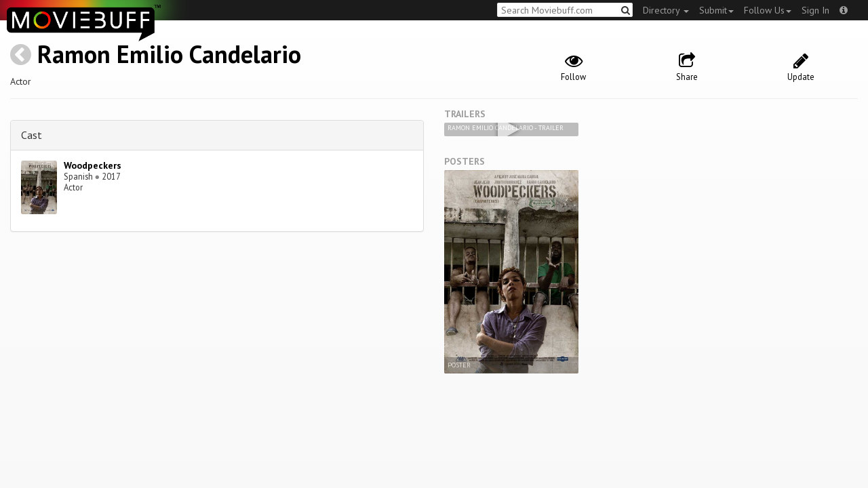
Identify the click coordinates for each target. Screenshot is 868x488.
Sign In (815, 10)
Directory (666, 10)
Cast (32, 135)
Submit (716, 10)
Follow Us (768, 10)
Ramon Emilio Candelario (169, 54)
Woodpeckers (93, 165)
